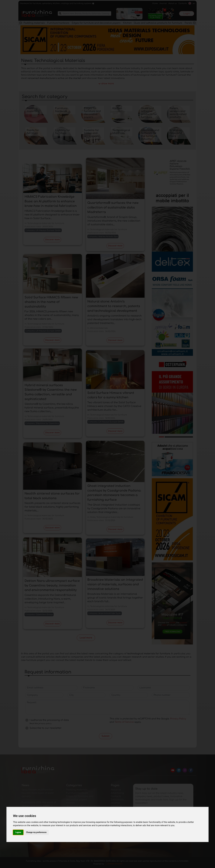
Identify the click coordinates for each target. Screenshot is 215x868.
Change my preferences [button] (36, 832)
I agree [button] (18, 832)
